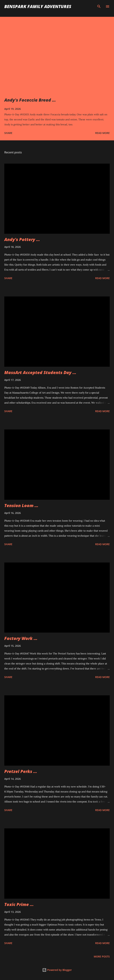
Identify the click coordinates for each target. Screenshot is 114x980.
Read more (102, 133)
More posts (102, 956)
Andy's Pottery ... (22, 239)
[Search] (99, 6)
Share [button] (8, 133)
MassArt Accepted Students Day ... (40, 372)
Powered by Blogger (57, 970)
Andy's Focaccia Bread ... (30, 100)
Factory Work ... (21, 638)
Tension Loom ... (21, 505)
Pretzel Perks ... (21, 771)
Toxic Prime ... (19, 904)
